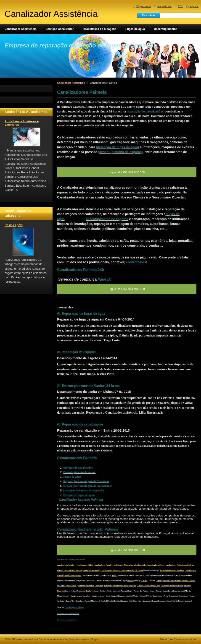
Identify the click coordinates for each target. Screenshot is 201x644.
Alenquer (132, 586)
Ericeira (180, 586)
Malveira (165, 586)
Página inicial (144, 6)
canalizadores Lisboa (85, 565)
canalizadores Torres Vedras (132, 570)
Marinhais (90, 586)
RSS (180, 6)
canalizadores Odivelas (73, 570)
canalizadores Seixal (139, 565)
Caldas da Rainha (84, 591)
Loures (144, 581)
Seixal (131, 581)
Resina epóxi (14, 225)
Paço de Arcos (168, 581)
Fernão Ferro (71, 586)
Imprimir (194, 6)
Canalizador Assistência (71, 83)
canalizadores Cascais (103, 565)
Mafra (172, 586)
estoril (159, 581)
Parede (178, 581)
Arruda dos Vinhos (120, 586)
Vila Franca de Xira (152, 586)
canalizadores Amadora (66, 565)
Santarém (99, 586)
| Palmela (185, 581)
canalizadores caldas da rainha (172, 570)
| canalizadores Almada (121, 565)
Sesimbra (81, 586)
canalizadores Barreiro (111, 570)
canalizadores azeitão (72, 575)
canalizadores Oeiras (174, 565)
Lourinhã (108, 586)
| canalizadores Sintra (156, 565)
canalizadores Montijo (92, 570)
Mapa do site (164, 6)
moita (114, 575)
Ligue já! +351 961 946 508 (127, 550)
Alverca (140, 586)
